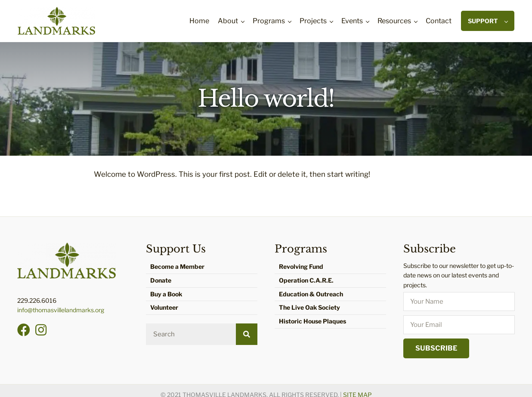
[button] (24, 330)
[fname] (459, 302)
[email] (459, 325)
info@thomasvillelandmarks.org (61, 310)
